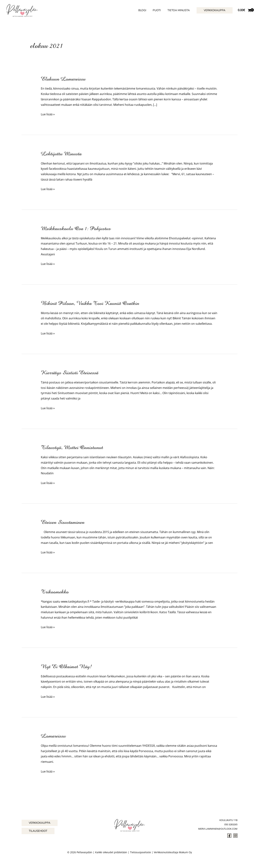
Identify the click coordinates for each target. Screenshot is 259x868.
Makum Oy (185, 852)
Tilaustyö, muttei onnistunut (72, 447)
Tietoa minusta (179, 10)
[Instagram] (235, 836)
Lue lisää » (48, 114)
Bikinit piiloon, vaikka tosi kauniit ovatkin (90, 303)
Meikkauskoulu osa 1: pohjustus (76, 228)
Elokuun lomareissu (63, 79)
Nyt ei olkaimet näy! (66, 667)
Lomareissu (53, 736)
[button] (215, 10)
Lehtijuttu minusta (61, 154)
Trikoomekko (55, 592)
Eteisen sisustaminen (63, 522)
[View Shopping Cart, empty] (244, 10)
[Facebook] (229, 836)
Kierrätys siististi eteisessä (70, 373)
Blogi (145, 10)
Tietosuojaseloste (140, 852)
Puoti (159, 10)
